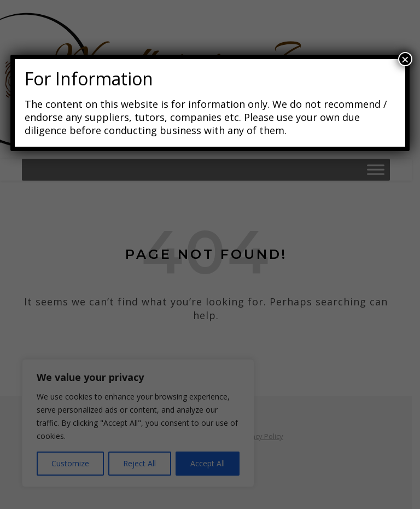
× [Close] (405, 59)
